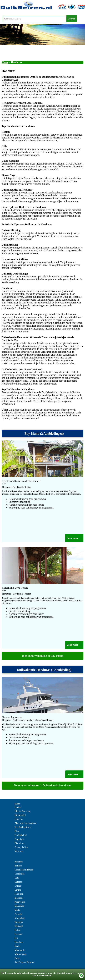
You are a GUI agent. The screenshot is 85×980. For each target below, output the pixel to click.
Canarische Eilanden (24, 870)
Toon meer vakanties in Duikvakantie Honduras (42, 785)
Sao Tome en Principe (24, 962)
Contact (18, 807)
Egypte (18, 890)
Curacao (18, 882)
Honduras (19, 942)
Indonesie (19, 898)
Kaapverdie (20, 902)
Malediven (19, 906)
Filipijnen (19, 894)
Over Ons (19, 819)
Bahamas (19, 862)
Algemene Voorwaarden (25, 823)
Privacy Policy (21, 847)
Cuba (17, 878)
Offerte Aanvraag (22, 811)
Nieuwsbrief (20, 815)
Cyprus (18, 886)
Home (5, 62)
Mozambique (20, 954)
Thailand (19, 926)
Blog (17, 831)
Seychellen (19, 918)
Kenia (17, 946)
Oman (17, 958)
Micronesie (20, 950)
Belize (17, 930)
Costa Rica (19, 874)
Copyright (19, 839)
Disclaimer (19, 843)
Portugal (18, 914)
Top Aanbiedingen (23, 827)
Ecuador (18, 934)
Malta (17, 910)
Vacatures (19, 851)
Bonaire (18, 866)
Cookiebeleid (21, 835)
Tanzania (19, 922)
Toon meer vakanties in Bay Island (42, 656)
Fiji (16, 938)
